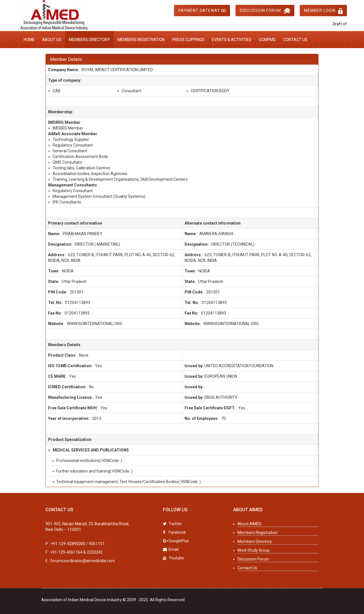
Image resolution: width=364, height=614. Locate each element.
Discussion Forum (265, 11)
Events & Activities (232, 40)
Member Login (323, 11)
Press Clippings (188, 40)
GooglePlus (176, 541)
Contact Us (295, 40)
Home (29, 40)
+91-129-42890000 (68, 544)
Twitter (172, 524)
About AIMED (249, 524)
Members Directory (89, 40)
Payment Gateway (202, 11)
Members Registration (141, 40)
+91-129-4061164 (66, 552)
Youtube (173, 558)
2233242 (95, 552)
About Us (52, 40)
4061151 (97, 544)
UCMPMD (267, 40)
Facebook (174, 532)
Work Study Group (254, 550)
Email (171, 549)
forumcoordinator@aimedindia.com (83, 561)
